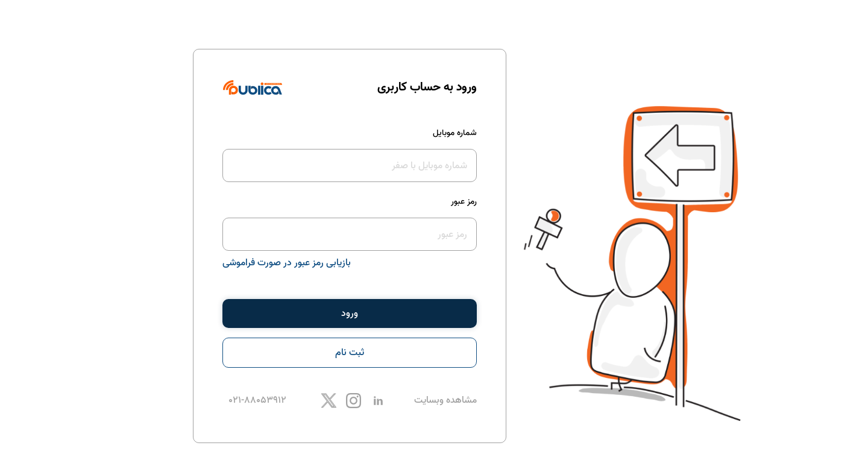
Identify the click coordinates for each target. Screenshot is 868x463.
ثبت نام (350, 353)
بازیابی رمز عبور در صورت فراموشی (287, 263)
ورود (350, 313)
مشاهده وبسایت (445, 400)
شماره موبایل (455, 133)
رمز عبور (464, 202)
